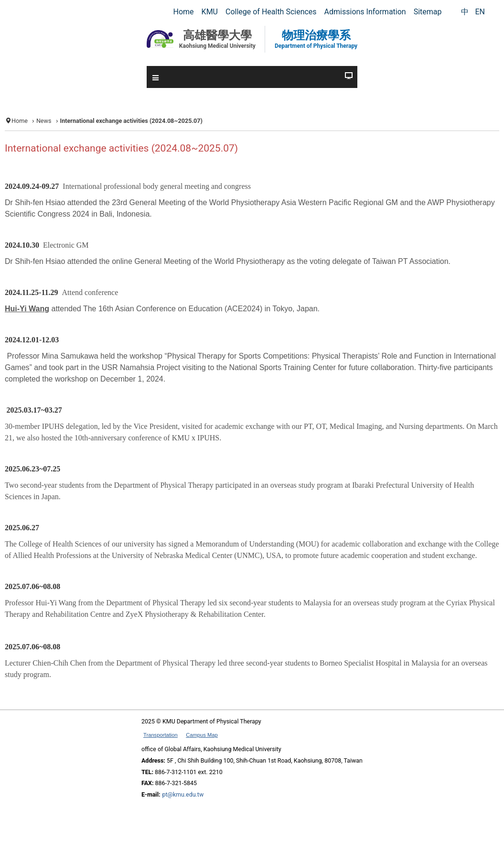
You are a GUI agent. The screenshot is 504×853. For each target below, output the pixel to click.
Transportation (161, 735)
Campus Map (202, 735)
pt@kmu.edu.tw (183, 794)
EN (480, 12)
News (44, 121)
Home (20, 121)
